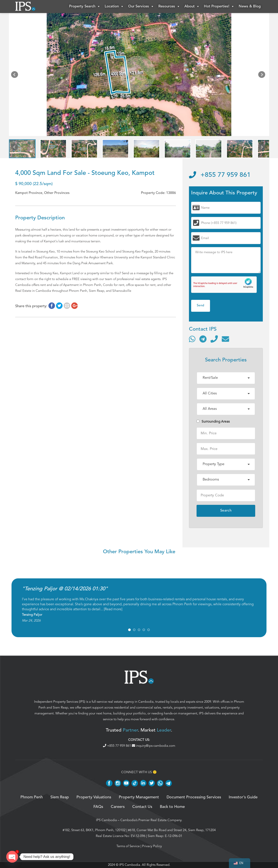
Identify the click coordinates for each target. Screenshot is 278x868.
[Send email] (225, 339)
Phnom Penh (32, 797)
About (192, 7)
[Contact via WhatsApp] (192, 339)
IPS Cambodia (106, 820)
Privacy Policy (152, 846)
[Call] (214, 339)
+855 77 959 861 (220, 175)
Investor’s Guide (243, 797)
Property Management (139, 797)
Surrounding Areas (213, 422)
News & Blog (250, 6)
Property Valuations (94, 797)
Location (114, 7)
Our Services (141, 7)
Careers (118, 807)
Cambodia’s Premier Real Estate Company (151, 820)
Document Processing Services (194, 797)
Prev (15, 75)
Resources (169, 7)
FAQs (98, 807)
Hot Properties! (219, 7)
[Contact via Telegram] (203, 339)
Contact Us (142, 807)
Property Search (85, 7)
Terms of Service (128, 846)
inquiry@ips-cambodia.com (154, 746)
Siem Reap (60, 707)
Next (263, 75)
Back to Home (172, 807)
